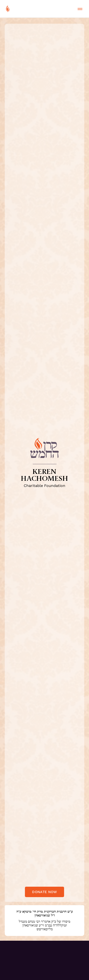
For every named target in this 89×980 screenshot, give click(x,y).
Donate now (44, 892)
